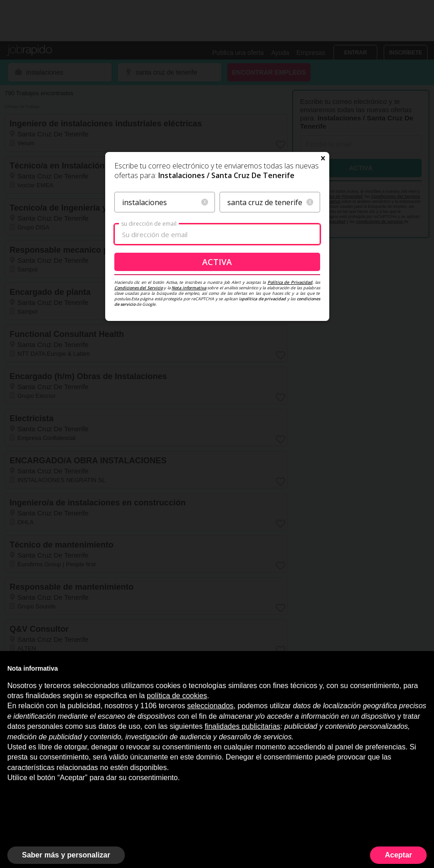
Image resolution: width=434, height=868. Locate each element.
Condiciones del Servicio (139, 288)
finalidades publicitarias (242, 726)
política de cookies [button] (177, 696)
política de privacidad (264, 299)
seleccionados (210, 706)
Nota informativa (189, 288)
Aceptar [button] (398, 855)
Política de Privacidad (290, 282)
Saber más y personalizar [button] (66, 855)
